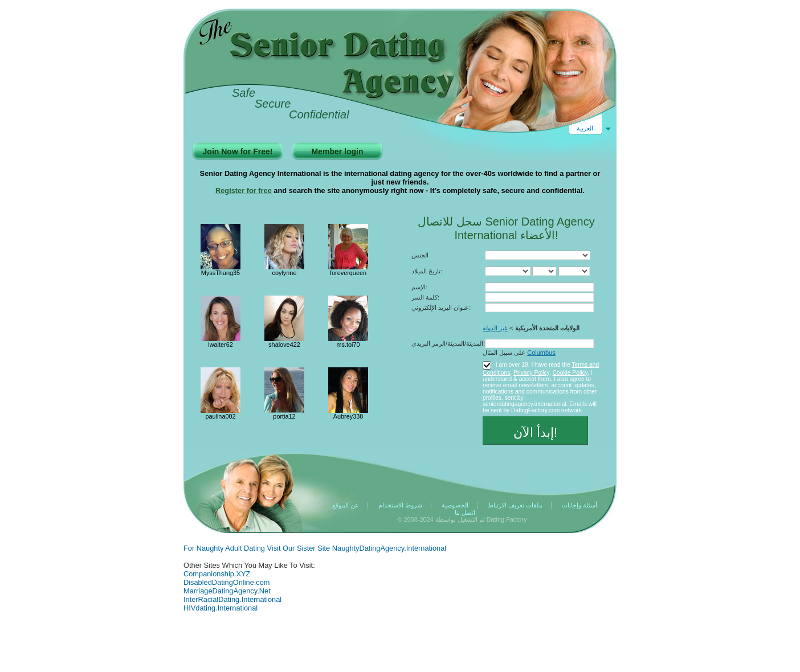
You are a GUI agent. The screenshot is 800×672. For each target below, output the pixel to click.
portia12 (284, 416)
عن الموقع (346, 505)
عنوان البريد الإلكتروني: (441, 308)
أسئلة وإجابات (579, 505)
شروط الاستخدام (400, 505)
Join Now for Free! (238, 151)
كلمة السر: (425, 297)
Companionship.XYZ (217, 574)
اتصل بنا (465, 513)
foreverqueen (348, 273)
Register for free (244, 190)
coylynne (285, 273)
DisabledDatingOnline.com (227, 582)
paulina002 (220, 416)
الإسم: (419, 287)
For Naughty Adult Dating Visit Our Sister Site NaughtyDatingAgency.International (315, 548)
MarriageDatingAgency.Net (227, 591)
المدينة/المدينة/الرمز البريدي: (448, 343)
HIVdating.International (221, 608)
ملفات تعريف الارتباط (515, 505)
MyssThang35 (221, 273)
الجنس (420, 255)
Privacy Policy (531, 373)
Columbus (541, 353)
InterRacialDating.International (232, 599)
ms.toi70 (348, 345)
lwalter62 (221, 345)
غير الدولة (495, 328)
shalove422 (284, 345)
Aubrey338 (348, 416)
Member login (337, 151)
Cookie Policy (570, 373)
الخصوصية (455, 505)
